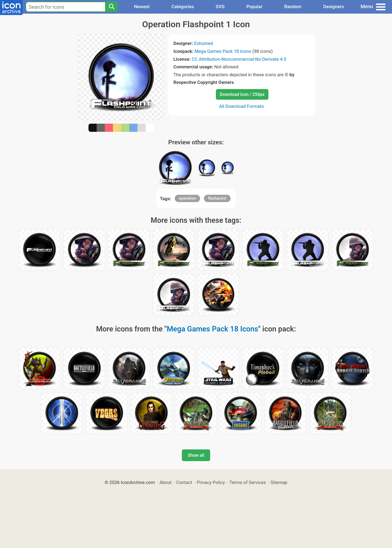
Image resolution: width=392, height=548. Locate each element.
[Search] (111, 7)
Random (293, 7)
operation (188, 198)
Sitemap (279, 482)
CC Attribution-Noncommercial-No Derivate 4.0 (239, 59)
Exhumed (203, 43)
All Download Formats (242, 106)
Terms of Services (248, 482)
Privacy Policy (211, 482)
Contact (184, 482)
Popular (254, 7)
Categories (183, 7)
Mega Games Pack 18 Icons (223, 51)
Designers (333, 7)
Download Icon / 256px (242, 94)
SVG (220, 7)
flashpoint (217, 198)
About (166, 482)
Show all (196, 455)
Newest (142, 7)
